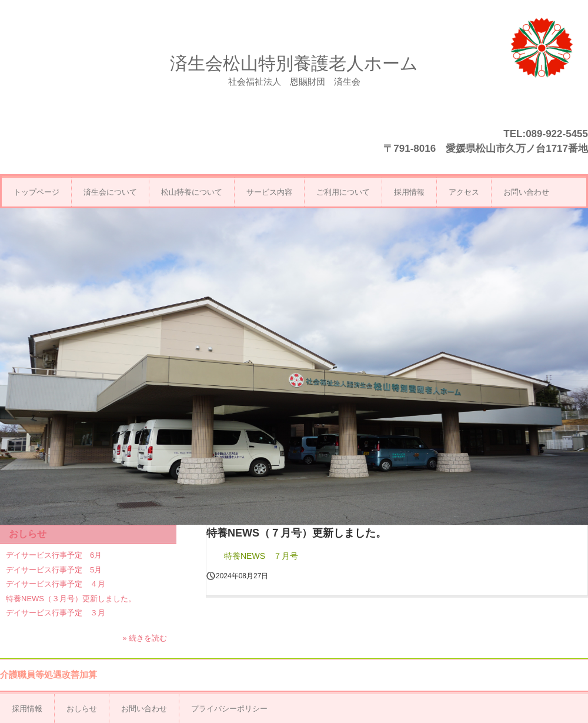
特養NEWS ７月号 (261, 556)
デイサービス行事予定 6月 (54, 555)
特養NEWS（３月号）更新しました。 (71, 599)
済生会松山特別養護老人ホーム (294, 63)
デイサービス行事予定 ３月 (56, 613)
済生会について (110, 192)
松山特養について (192, 192)
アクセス (464, 192)
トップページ (36, 192)
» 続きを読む (145, 638)
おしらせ (28, 534)
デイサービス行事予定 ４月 (56, 584)
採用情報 (409, 192)
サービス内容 (269, 192)
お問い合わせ (526, 192)
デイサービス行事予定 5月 (54, 570)
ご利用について (343, 192)
